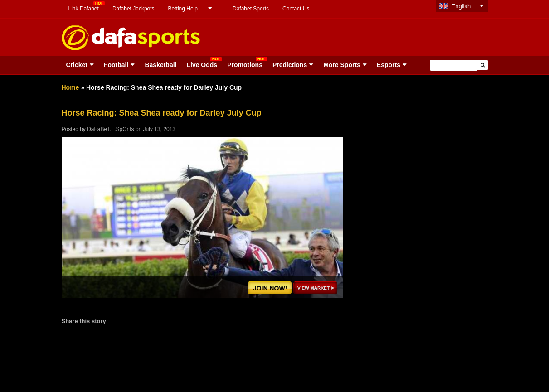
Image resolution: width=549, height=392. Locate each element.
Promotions (245, 65)
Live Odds (202, 65)
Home (70, 87)
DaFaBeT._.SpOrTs (110, 129)
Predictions (290, 65)
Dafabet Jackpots (134, 9)
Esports (389, 65)
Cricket (77, 65)
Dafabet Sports (251, 9)
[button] (483, 65)
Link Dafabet (84, 9)
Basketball (160, 65)
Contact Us (296, 9)
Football (116, 65)
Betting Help (183, 9)
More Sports (342, 65)
